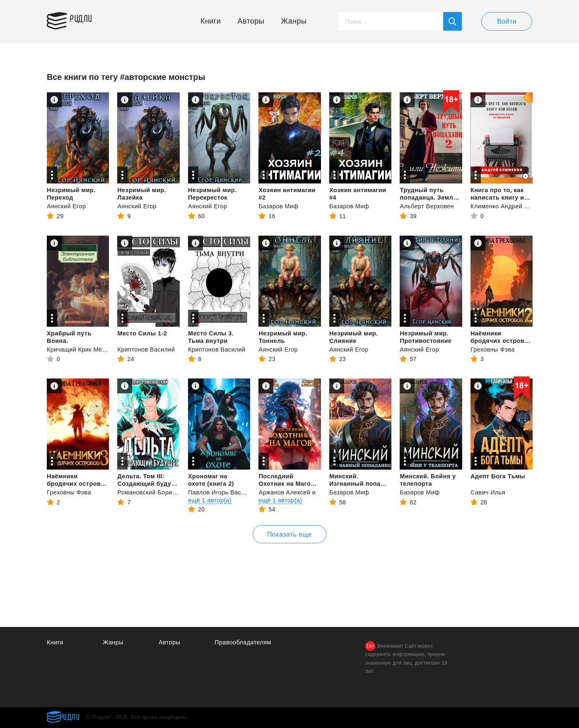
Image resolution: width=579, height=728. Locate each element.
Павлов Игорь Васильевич (228, 492)
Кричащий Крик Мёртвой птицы (94, 349)
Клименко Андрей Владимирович (521, 206)
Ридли (86, 19)
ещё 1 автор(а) (210, 500)
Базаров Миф (279, 206)
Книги (211, 21)
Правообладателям (244, 642)
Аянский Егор (67, 206)
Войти (507, 21)
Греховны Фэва (493, 349)
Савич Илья (489, 492)
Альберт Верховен (428, 206)
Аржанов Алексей (285, 492)
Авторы (251, 21)
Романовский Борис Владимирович (170, 492)
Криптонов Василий (147, 349)
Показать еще (289, 534)
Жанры (294, 21)
